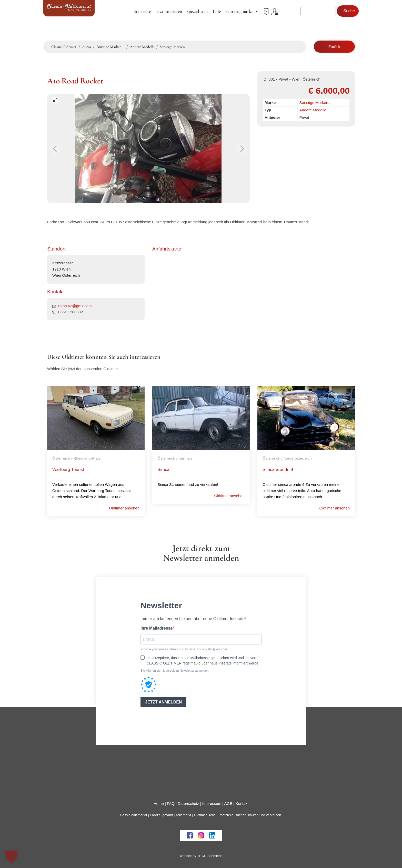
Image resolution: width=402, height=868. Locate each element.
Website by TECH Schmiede (201, 856)
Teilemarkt (183, 815)
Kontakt (242, 803)
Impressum (212, 803)
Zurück (334, 47)
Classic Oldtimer (64, 47)
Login (266, 11)
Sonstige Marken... (315, 103)
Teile (216, 11)
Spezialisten (197, 11)
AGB (228, 803)
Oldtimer (200, 815)
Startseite (142, 11)
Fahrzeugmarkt (242, 11)
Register (275, 11)
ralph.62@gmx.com (75, 306)
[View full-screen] (55, 100)
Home (159, 803)
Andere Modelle (313, 110)
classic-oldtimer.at (134, 815)
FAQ (171, 803)
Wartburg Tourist (68, 470)
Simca (163, 470)
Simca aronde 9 (278, 470)
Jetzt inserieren (169, 11)
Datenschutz (188, 803)
